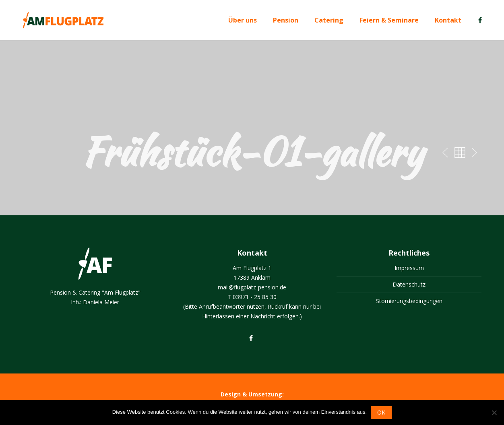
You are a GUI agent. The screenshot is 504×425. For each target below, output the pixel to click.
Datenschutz (409, 284)
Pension (286, 20)
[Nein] (494, 413)
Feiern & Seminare (389, 20)
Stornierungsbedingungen (409, 301)
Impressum (409, 268)
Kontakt (448, 20)
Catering (329, 20)
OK (381, 412)
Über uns (243, 20)
